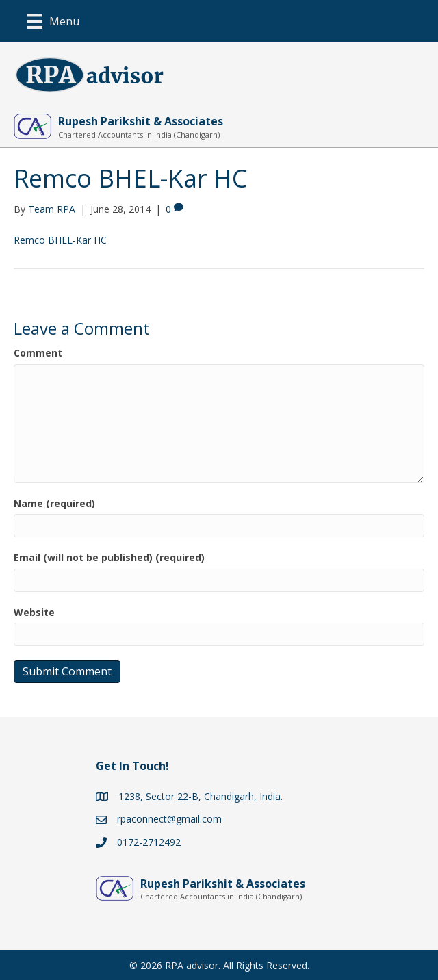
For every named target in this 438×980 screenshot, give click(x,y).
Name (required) (54, 503)
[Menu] (53, 21)
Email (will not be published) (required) (109, 557)
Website (34, 612)
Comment (38, 353)
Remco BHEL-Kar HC (60, 240)
